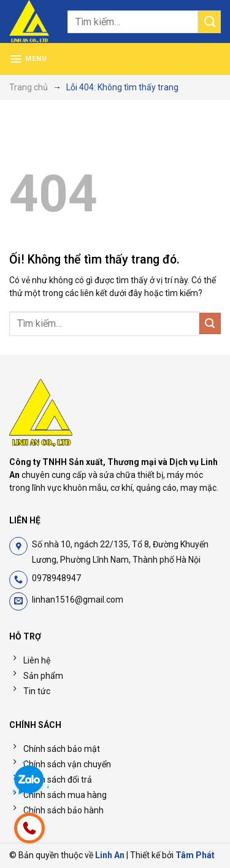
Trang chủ (29, 87)
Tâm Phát (195, 855)
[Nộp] (209, 22)
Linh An (110, 855)
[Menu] (28, 59)
